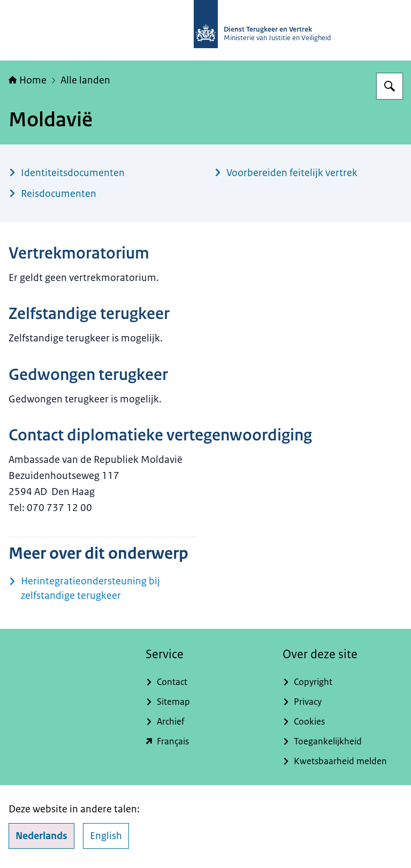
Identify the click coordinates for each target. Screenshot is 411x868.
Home (28, 80)
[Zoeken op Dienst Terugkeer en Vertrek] (390, 86)
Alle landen (85, 80)
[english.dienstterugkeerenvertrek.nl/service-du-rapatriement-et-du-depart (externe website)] (205, 741)
